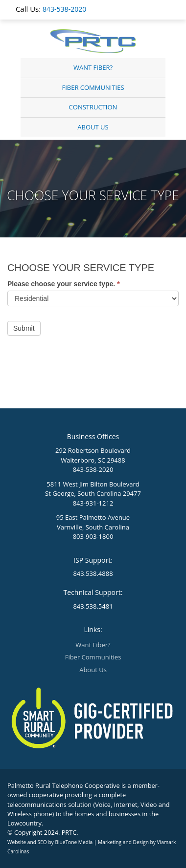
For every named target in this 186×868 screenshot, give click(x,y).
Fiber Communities (93, 87)
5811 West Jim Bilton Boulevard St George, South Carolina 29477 (93, 489)
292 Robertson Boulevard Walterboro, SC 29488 (93, 455)
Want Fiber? (93, 67)
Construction (93, 107)
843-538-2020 (64, 9)
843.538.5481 (93, 606)
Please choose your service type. (64, 284)
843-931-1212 (93, 503)
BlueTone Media (74, 842)
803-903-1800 (93, 536)
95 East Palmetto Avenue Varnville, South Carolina (93, 522)
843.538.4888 (93, 573)
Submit (24, 328)
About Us (93, 127)
